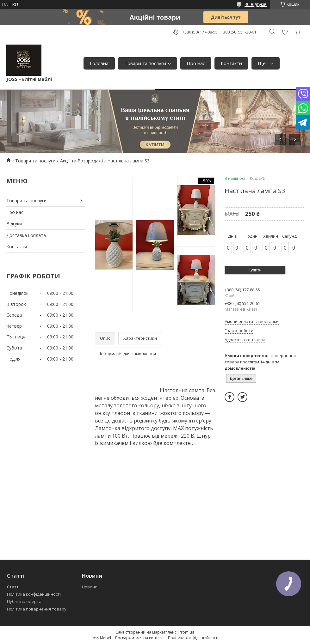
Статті (13, 587)
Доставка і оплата (26, 235)
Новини (90, 587)
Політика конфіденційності (34, 594)
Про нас (196, 63)
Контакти (231, 63)
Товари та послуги (145, 63)
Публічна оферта (24, 601)
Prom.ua (186, 632)
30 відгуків (256, 4)
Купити (255, 270)
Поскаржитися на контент (139, 638)
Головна (99, 63)
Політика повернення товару (37, 609)
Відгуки (14, 224)
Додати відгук (285, 32)
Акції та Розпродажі (81, 161)
